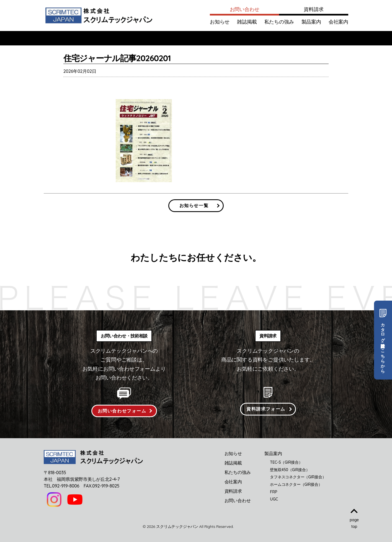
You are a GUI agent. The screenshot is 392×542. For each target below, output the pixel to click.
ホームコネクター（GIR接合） (296, 484)
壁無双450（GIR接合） (290, 470)
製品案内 (311, 22)
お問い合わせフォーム (122, 411)
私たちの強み (279, 22)
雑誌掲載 (247, 22)
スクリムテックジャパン (177, 526)
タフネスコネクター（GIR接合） (298, 477)
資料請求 (314, 9)
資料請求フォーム (266, 409)
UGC (274, 499)
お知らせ (220, 22)
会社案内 (338, 22)
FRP (274, 492)
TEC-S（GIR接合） (286, 462)
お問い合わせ (245, 9)
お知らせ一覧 (194, 205)
